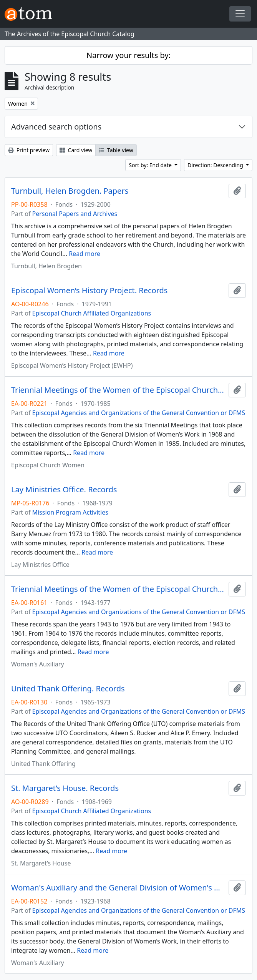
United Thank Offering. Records (68, 689)
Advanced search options (56, 127)
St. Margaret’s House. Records (65, 788)
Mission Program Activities (70, 512)
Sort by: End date (151, 165)
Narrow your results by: (128, 55)
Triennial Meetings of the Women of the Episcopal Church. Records (118, 390)
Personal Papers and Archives (75, 214)
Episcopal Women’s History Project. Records (89, 291)
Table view (116, 150)
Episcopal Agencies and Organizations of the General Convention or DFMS (139, 413)
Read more (85, 254)
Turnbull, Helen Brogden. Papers (70, 191)
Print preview (29, 150)
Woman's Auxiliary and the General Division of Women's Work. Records (118, 888)
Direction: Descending (216, 165)
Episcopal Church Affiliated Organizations (92, 313)
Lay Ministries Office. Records (64, 490)
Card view (76, 150)
